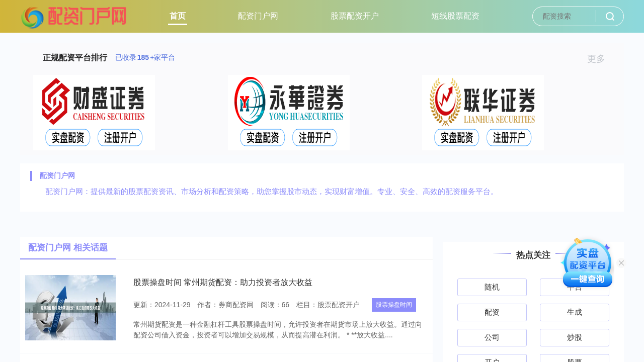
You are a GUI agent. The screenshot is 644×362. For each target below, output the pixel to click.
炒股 (575, 337)
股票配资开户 (355, 16)
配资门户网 (258, 16)
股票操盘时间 (394, 305)
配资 (492, 312)
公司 (492, 337)
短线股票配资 (455, 16)
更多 (600, 59)
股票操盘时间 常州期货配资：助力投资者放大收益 (223, 282)
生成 (575, 312)
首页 (178, 16)
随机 (492, 287)
